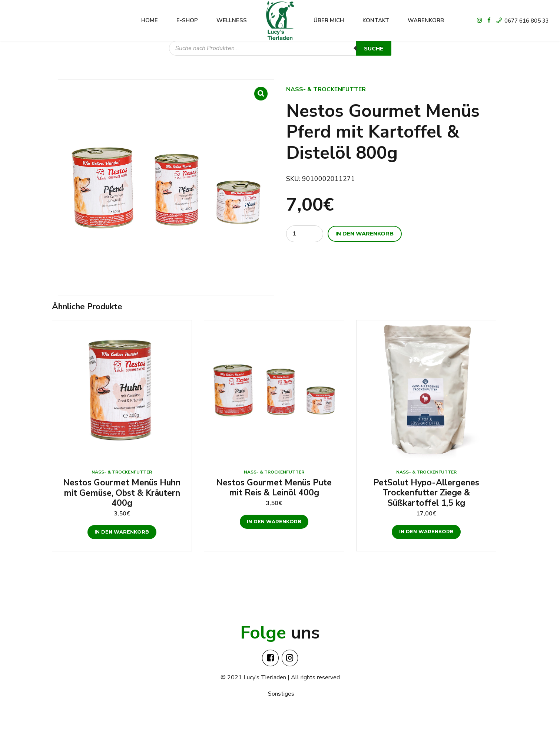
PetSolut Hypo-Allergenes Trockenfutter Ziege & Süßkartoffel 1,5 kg (426, 493)
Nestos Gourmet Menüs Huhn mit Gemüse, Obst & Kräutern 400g (122, 493)
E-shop (187, 20)
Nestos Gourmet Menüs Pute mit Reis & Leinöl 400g (274, 488)
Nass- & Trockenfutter (326, 89)
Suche (374, 49)
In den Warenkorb (365, 234)
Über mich (329, 20)
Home (150, 20)
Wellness (232, 20)
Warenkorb (426, 20)
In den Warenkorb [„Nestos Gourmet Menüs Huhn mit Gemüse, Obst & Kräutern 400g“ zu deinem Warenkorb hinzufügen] (122, 532)
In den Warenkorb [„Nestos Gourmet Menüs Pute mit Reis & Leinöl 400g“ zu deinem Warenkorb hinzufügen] (274, 522)
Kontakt (376, 20)
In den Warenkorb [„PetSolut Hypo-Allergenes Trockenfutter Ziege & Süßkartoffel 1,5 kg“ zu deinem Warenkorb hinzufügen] (426, 532)
